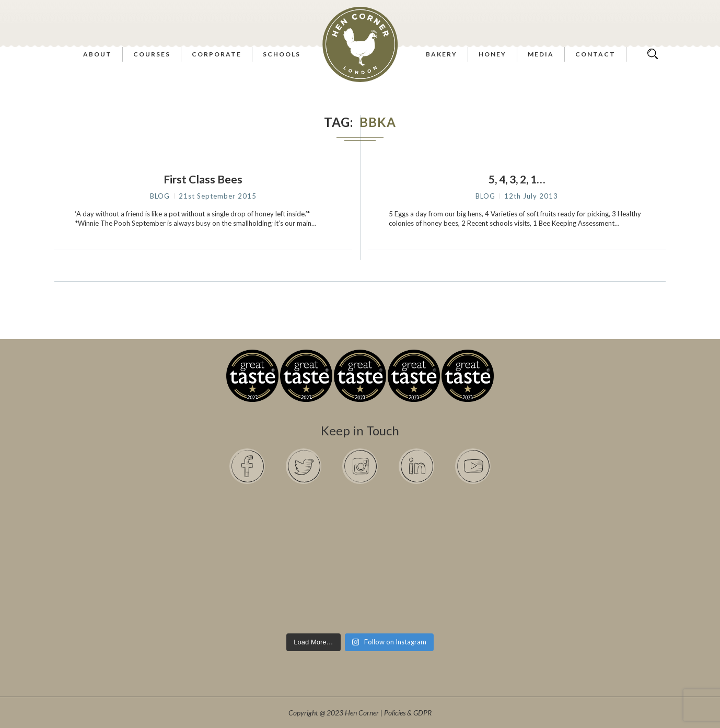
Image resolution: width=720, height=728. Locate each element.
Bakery (442, 54)
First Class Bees (203, 179)
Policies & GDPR (408, 713)
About (97, 54)
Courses (152, 54)
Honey (492, 54)
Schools (282, 54)
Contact (595, 54)
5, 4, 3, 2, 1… (517, 179)
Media (541, 54)
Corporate (217, 54)
